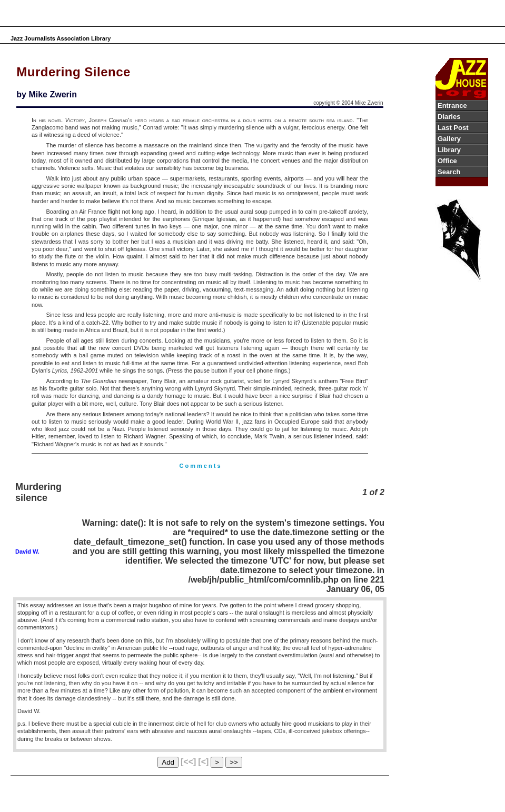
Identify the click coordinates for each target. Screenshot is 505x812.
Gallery (449, 139)
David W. (27, 552)
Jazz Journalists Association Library (61, 38)
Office (447, 161)
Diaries (449, 117)
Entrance (452, 106)
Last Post (453, 128)
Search (449, 172)
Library (449, 150)
